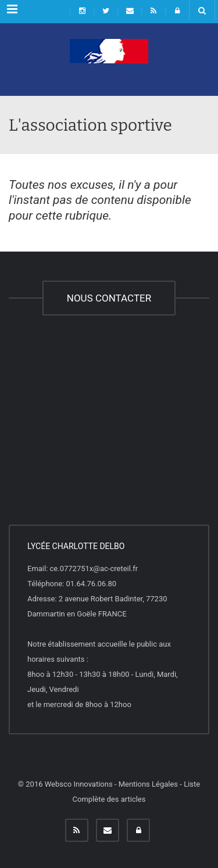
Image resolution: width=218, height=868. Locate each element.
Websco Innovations (79, 784)
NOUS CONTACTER (109, 298)
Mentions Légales (148, 784)
